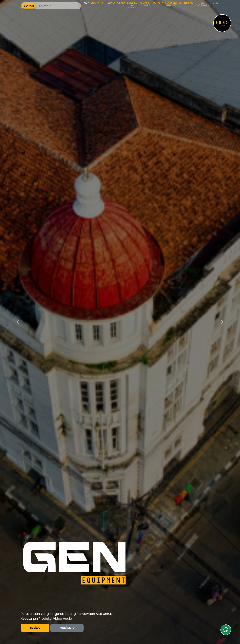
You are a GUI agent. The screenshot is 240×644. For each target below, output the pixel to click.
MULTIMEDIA (186, 3)
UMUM (215, 3)
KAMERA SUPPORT (145, 4)
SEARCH (29, 6)
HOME (85, 3)
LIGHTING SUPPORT (171, 4)
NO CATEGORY (202, 4)
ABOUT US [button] (97, 3)
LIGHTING (158, 3)
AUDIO (111, 3)
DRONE (121, 3)
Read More (67, 628)
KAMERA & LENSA (132, 5)
